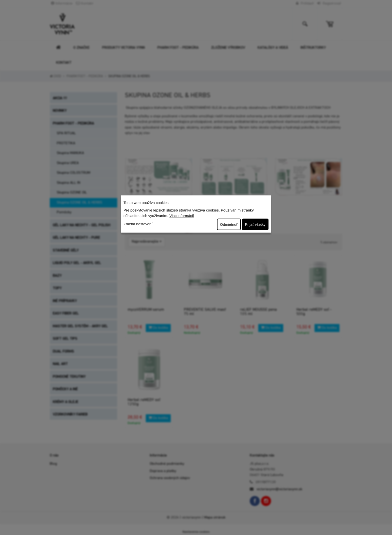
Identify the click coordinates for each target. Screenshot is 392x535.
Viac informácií (181, 216)
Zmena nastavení (138, 224)
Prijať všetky (255, 224)
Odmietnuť (229, 224)
